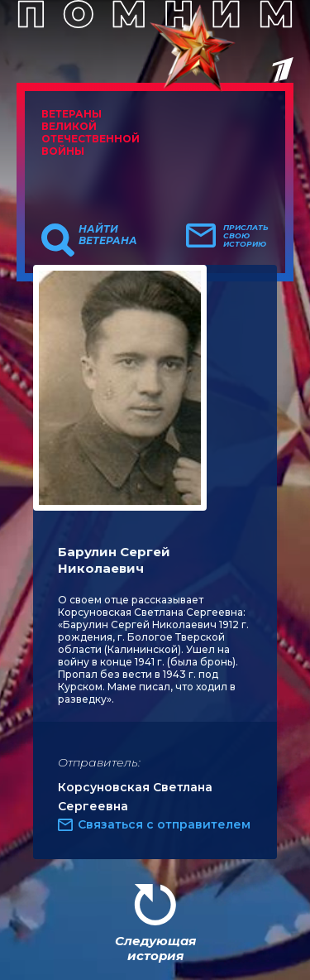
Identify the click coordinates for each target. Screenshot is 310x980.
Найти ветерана (108, 235)
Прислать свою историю (246, 236)
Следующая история (155, 948)
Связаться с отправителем (164, 824)
